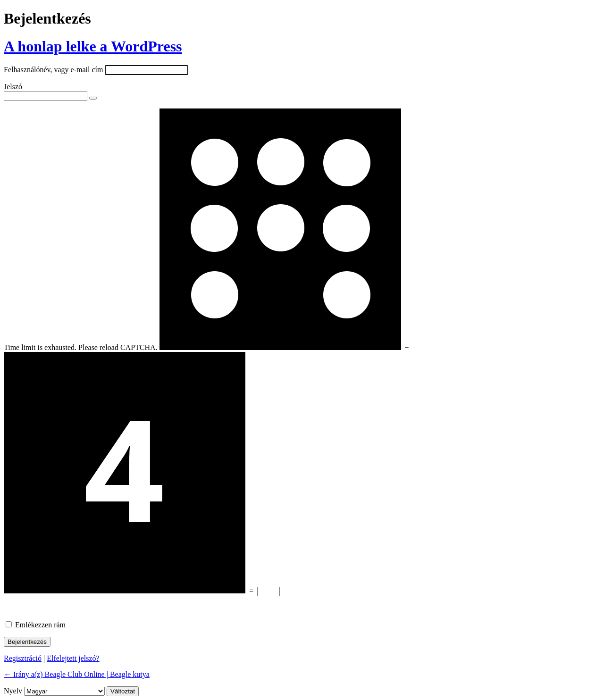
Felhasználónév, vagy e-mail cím (53, 70)
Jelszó (13, 87)
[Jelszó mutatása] (93, 98)
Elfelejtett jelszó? (73, 658)
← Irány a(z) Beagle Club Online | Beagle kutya (77, 674)
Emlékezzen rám (40, 625)
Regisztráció (23, 658)
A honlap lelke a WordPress (93, 46)
